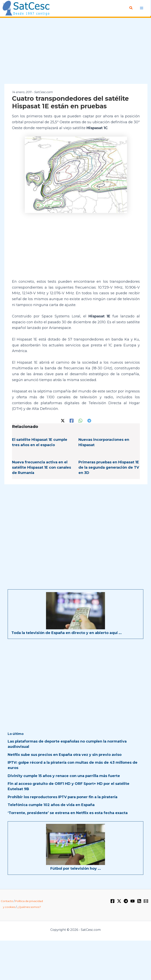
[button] (131, 8)
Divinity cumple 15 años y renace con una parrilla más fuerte (64, 776)
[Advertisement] (75, 51)
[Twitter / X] (63, 420)
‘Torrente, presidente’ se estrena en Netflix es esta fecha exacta (68, 813)
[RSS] (139, 901)
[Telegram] (89, 420)
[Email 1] (146, 901)
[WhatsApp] (80, 420)
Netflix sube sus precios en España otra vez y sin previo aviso (65, 755)
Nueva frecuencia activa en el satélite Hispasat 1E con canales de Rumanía (41, 467)
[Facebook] (72, 420)
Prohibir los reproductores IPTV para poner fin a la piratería (63, 797)
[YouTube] (133, 901)
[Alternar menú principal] (142, 8)
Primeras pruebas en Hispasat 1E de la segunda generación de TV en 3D (109, 467)
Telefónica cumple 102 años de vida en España (51, 805)
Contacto (7, 901)
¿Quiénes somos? (29, 907)
